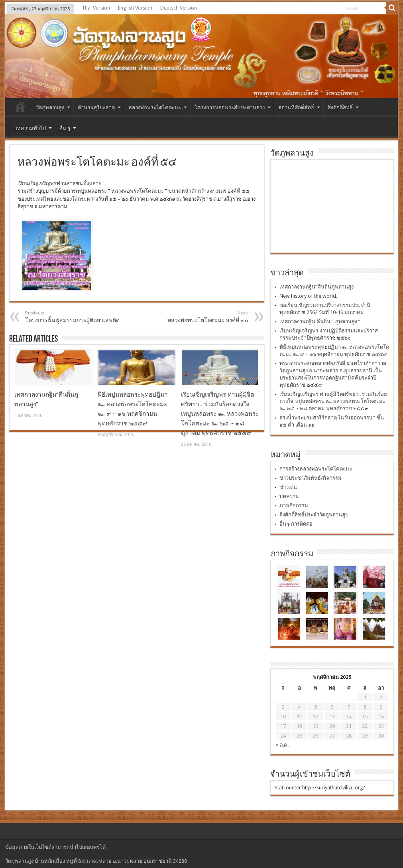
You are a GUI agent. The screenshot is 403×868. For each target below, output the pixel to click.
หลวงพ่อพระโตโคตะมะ (158, 108)
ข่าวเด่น (288, 487)
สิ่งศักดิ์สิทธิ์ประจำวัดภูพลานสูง (314, 515)
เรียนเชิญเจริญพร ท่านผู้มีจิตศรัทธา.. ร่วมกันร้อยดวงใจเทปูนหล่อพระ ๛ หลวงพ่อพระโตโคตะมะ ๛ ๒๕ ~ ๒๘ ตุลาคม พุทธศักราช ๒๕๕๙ (220, 414)
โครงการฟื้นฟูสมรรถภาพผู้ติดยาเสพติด (74, 317)
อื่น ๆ (68, 128)
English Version (135, 8)
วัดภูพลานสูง (53, 108)
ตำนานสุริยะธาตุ (99, 108)
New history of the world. (308, 296)
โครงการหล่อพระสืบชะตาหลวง (233, 108)
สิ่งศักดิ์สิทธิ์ (343, 108)
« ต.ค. (282, 745)
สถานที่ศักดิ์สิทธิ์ (299, 108)
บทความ (289, 496)
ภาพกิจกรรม (294, 505)
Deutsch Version (179, 8)
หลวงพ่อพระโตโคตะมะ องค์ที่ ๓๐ (200, 317)
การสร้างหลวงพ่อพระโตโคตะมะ (316, 469)
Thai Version (96, 8)
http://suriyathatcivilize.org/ (334, 788)
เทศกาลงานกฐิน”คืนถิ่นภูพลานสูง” (317, 287)
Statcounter (288, 788)
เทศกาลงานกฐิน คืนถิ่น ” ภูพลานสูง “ (320, 321)
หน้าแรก (20, 109)
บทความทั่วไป (33, 128)
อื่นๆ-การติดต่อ (296, 524)
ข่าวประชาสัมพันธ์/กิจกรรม (311, 478)
